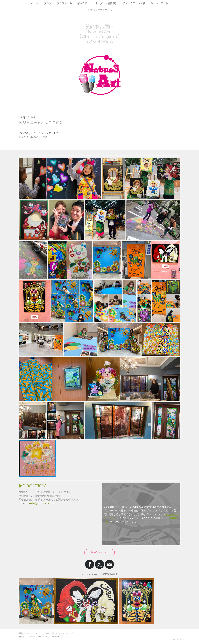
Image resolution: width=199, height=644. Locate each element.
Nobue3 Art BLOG (100, 553)
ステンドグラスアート (100, 11)
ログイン (177, 639)
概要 (20, 633)
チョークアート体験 (134, 3)
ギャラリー (83, 3)
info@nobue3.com (43, 503)
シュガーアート (159, 3)
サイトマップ (66, 633)
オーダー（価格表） (106, 3)
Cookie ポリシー (52, 633)
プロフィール (64, 3)
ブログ (48, 3)
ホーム (35, 3)
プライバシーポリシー (33, 633)
